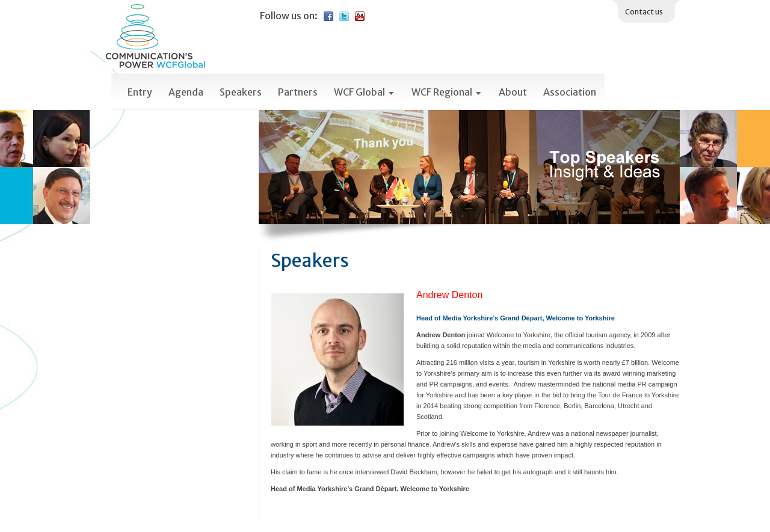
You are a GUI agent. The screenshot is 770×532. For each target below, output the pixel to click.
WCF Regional (447, 92)
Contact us (644, 12)
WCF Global (365, 92)
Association (570, 92)
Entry (140, 92)
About (513, 92)
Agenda (186, 92)
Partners (298, 92)
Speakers (241, 92)
